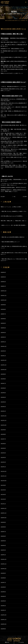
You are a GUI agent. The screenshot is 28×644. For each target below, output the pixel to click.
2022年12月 (4, 416)
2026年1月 (3, 286)
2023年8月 (3, 379)
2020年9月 (3, 522)
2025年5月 (3, 323)
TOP (26, 21)
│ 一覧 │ (14, 197)
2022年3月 (3, 457)
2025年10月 (4, 300)
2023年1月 (3, 411)
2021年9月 (3, 485)
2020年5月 (3, 541)
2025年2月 (3, 337)
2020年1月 (3, 555)
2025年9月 (3, 305)
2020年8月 (3, 527)
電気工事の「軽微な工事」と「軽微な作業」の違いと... (14, 221)
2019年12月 (4, 559)
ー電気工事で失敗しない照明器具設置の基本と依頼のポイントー (14, 247)
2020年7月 (3, 532)
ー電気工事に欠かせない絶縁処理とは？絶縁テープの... (14, 211)
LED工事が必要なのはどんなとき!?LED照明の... (12, 216)
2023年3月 (3, 402)
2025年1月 (3, 342)
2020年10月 (4, 518)
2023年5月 (3, 393)
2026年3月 (3, 277)
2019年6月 (3, 587)
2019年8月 (3, 578)
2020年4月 (3, 545)
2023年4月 (3, 397)
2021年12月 (4, 471)
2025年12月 (4, 291)
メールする (21, 642)
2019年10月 (4, 569)
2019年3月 (3, 601)
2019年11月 (4, 564)
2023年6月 (3, 388)
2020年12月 (4, 508)
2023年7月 (3, 383)
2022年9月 (3, 430)
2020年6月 (3, 536)
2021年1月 (3, 504)
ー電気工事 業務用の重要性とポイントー (10, 242)
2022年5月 (3, 448)
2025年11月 (4, 296)
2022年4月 (3, 453)
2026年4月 (3, 272)
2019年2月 (3, 606)
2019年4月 (3, 596)
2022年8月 (3, 434)
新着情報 (23, 21)
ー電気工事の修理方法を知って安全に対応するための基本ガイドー (14, 253)
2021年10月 (4, 481)
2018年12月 (4, 615)
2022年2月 (3, 462)
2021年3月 (3, 499)
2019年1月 (3, 610)
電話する (7, 642)
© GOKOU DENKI (4, 5)
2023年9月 (3, 374)
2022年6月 (3, 444)
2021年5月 (3, 490)
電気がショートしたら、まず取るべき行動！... (12, 207)
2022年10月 (4, 425)
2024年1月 (3, 356)
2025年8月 (3, 309)
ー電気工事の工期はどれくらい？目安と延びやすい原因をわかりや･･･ (14, 260)
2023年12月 (4, 360)
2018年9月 (3, 629)
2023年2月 (3, 407)
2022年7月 (3, 439)
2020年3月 (3, 550)
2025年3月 (3, 333)
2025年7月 (3, 314)
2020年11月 (4, 513)
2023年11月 (4, 365)
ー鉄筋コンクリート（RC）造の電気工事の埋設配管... (13, 225)
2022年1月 (3, 467)
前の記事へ (3, 197)
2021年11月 (4, 476)
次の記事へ (25, 197)
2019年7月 (3, 583)
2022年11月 (4, 420)
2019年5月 (3, 592)
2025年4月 (3, 328)
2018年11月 (4, 620)
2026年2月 (3, 282)
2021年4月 (3, 495)
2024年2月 (3, 351)
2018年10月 (4, 624)
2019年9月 (3, 573)
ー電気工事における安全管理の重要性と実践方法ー (13, 237)
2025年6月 (3, 319)
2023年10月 (4, 370)
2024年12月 (4, 346)
